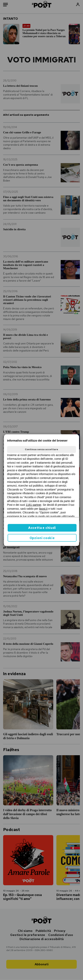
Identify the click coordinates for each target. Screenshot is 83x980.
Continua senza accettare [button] (41, 449)
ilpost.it (43, 509)
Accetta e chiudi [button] (42, 528)
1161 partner (34, 505)
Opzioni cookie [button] (42, 538)
